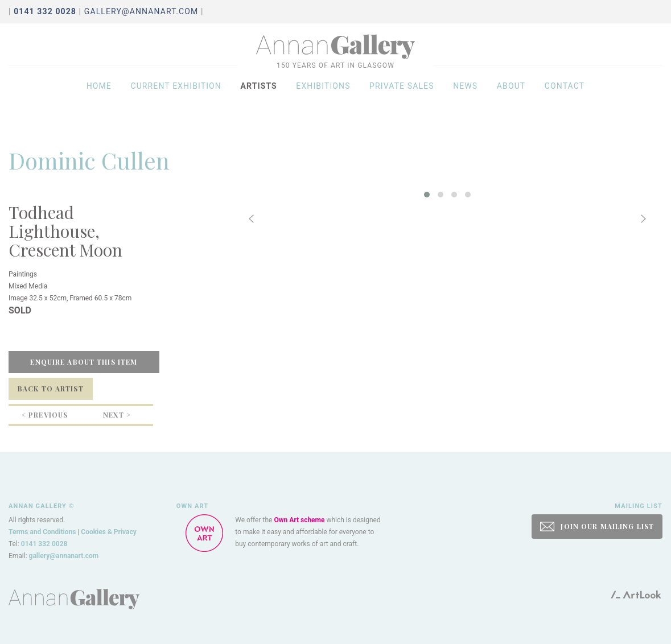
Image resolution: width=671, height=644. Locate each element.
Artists (258, 98)
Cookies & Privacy (109, 532)
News (465, 98)
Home (99, 98)
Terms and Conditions (42, 532)
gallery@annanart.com (141, 11)
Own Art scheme (299, 520)
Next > (117, 415)
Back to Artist (51, 389)
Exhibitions (323, 98)
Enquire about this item (84, 362)
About (511, 98)
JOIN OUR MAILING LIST (597, 527)
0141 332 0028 (44, 544)
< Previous (45, 415)
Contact (565, 98)
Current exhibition (176, 98)
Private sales (402, 98)
